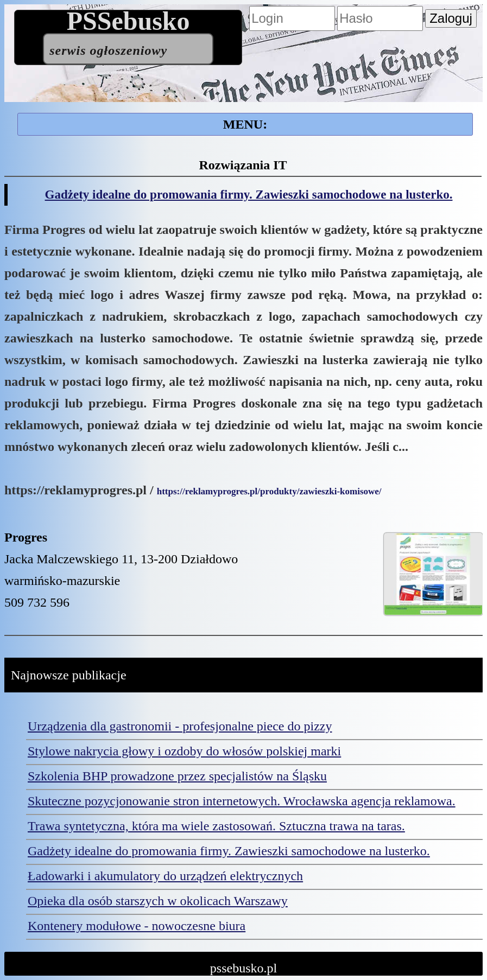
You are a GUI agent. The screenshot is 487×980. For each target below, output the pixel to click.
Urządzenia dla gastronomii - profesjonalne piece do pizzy (180, 726)
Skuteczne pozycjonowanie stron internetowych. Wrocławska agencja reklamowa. (242, 801)
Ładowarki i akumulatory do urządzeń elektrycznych (165, 876)
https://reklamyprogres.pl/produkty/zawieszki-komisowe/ (269, 491)
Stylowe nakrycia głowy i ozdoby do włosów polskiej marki (184, 751)
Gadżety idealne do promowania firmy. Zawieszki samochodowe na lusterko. (249, 195)
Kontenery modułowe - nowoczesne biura (137, 926)
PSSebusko (128, 37)
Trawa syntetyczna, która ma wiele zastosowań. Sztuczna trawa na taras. (216, 826)
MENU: (245, 124)
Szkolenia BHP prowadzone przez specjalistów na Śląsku (177, 776)
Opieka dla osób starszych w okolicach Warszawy (158, 901)
